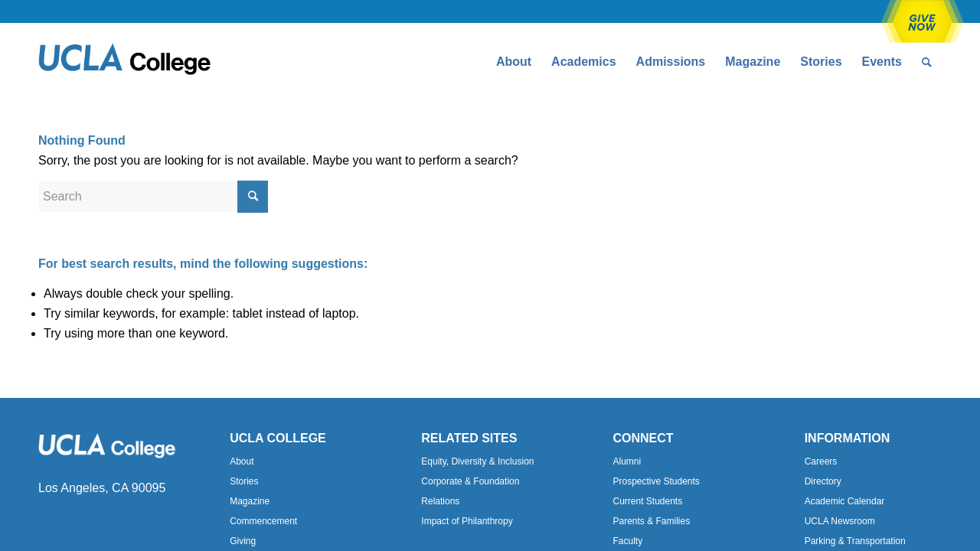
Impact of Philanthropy (467, 521)
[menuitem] (514, 62)
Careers (821, 461)
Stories (244, 481)
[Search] (927, 62)
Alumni (627, 461)
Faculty (627, 541)
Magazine (250, 501)
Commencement (263, 521)
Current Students (647, 501)
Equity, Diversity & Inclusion (477, 461)
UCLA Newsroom (840, 521)
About (242, 461)
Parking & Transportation (855, 541)
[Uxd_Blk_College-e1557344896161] (124, 62)
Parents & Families (651, 521)
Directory (823, 481)
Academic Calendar (845, 501)
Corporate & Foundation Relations (470, 491)
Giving (243, 541)
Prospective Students (656, 481)
